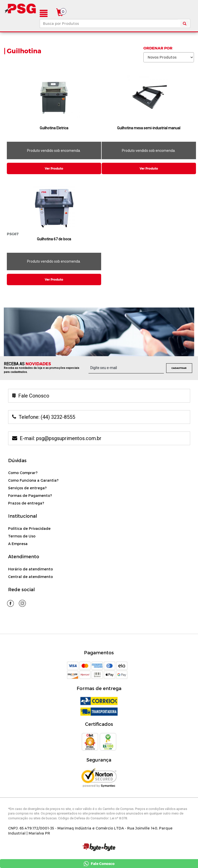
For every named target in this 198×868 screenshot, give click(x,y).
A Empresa (18, 544)
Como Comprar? (23, 473)
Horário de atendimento (30, 569)
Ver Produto (54, 168)
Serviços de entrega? (27, 488)
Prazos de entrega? (26, 503)
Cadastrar (179, 368)
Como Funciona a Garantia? (33, 480)
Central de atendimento (30, 577)
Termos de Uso (22, 536)
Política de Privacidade (29, 528)
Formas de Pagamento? (30, 495)
